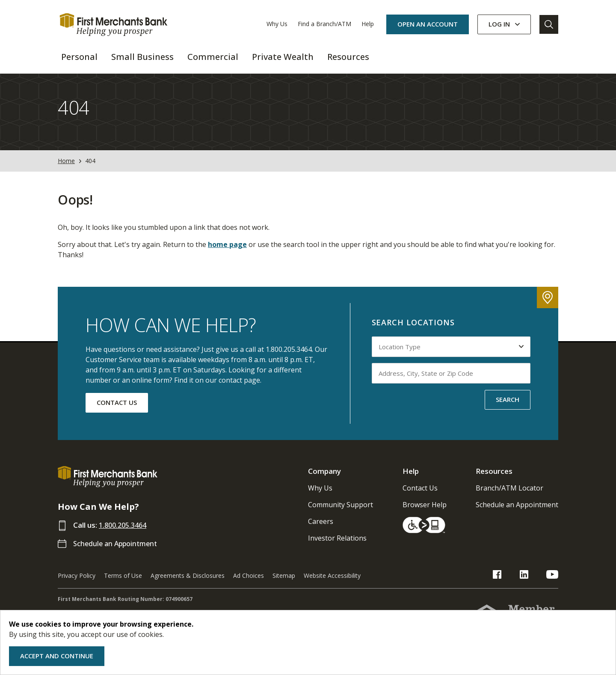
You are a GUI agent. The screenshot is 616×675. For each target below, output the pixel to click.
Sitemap (284, 584)
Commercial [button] (213, 57)
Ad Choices (249, 584)
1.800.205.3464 (125, 533)
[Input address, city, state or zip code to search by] (451, 381)
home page (227, 253)
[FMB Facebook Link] (516, 584)
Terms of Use (123, 584)
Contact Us (420, 496)
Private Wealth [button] (283, 57)
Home (66, 169)
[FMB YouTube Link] (552, 584)
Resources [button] (348, 57)
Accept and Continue (57, 656)
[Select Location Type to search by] (451, 355)
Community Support (341, 513)
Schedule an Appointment (118, 552)
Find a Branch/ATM (324, 24)
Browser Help (425, 513)
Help (368, 24)
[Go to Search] (549, 24)
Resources (494, 479)
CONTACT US (117, 410)
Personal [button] (79, 57)
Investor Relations (337, 546)
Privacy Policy (77, 584)
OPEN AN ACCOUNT (428, 24)
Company (324, 479)
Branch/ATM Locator (509, 496)
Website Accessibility (332, 584)
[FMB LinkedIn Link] (533, 584)
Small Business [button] (142, 57)
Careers (321, 529)
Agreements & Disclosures (188, 584)
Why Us (277, 24)
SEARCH (508, 407)
